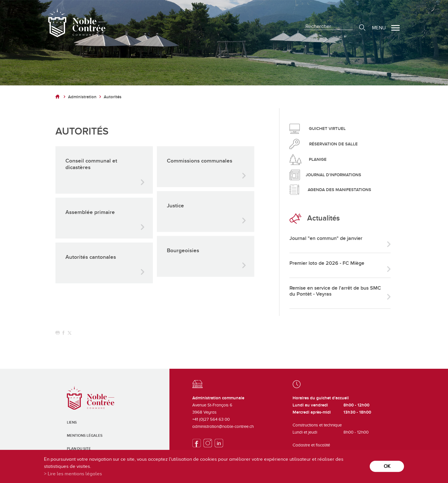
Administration (82, 97)
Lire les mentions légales (75, 474)
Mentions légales (85, 436)
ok (387, 466)
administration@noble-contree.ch (223, 426)
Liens (72, 422)
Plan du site (79, 449)
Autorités (113, 97)
